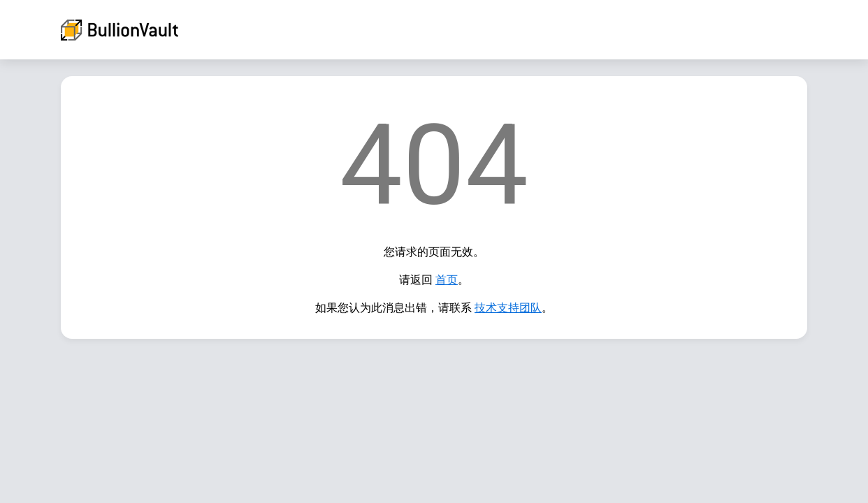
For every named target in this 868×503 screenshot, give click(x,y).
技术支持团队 (508, 308)
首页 (447, 280)
